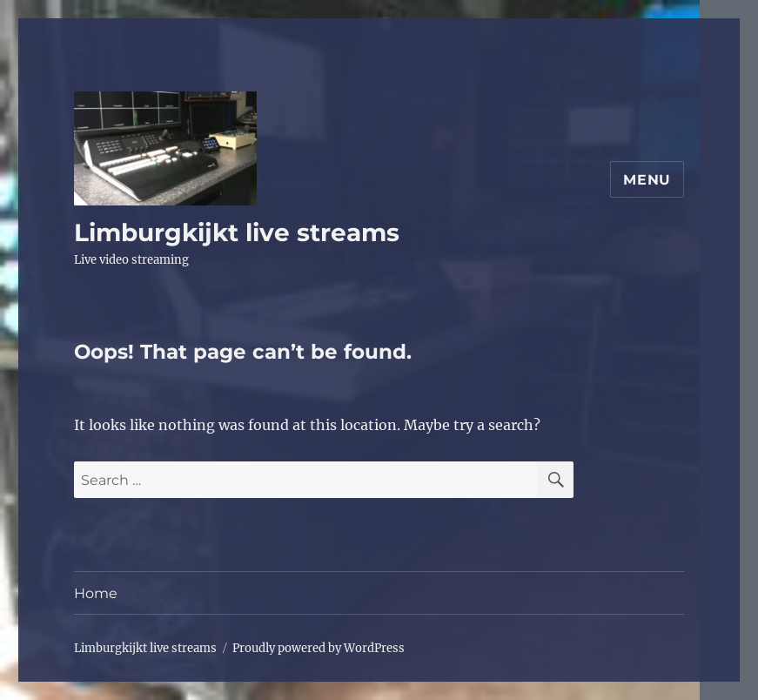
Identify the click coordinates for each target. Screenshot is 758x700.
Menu (647, 180)
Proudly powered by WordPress (319, 648)
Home (96, 593)
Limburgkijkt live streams (237, 232)
